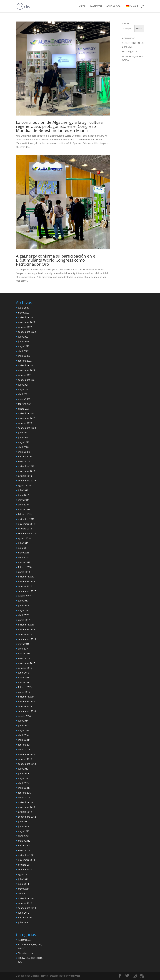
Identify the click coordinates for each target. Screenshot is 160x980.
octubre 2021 (25, 375)
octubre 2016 (25, 634)
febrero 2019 (25, 514)
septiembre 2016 (27, 639)
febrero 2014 (25, 745)
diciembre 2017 (26, 577)
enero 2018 (24, 572)
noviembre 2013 (27, 754)
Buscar (126, 23)
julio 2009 (23, 922)
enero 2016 (24, 658)
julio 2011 (23, 879)
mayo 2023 (24, 313)
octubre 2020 (25, 423)
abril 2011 (23, 894)
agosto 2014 (24, 716)
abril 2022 (23, 351)
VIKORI (83, 6)
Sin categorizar (130, 52)
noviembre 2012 (27, 807)
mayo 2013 (24, 778)
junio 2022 (24, 341)
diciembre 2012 (26, 802)
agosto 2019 (24, 485)
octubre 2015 (25, 668)
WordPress (74, 976)
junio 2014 (24, 725)
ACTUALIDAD (129, 38)
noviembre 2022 (27, 322)
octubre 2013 (25, 759)
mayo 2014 (24, 730)
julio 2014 (23, 721)
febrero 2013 (25, 793)
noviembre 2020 (27, 418)
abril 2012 (23, 836)
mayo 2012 (24, 831)
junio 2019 (24, 495)
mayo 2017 (24, 610)
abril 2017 (23, 615)
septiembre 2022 (27, 332)
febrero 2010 (25, 918)
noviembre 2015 (27, 663)
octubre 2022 (25, 327)
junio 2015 (24, 673)
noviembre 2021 (27, 370)
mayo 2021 (24, 389)
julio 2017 (23, 601)
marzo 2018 (24, 562)
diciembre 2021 (26, 365)
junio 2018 (24, 548)
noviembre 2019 (27, 471)
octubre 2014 (25, 706)
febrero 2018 (25, 567)
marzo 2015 (24, 682)
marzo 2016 (24, 653)
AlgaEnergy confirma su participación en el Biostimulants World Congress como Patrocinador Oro (56, 260)
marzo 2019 (24, 509)
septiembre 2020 (27, 428)
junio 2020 (24, 437)
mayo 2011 (24, 889)
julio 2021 (23, 385)
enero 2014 (24, 749)
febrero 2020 (25, 457)
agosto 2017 (24, 596)
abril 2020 (23, 447)
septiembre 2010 (27, 908)
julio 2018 (23, 543)
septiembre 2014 (27, 711)
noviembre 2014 (27, 701)
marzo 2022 (24, 356)
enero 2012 (24, 850)
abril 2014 (23, 735)
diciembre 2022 (26, 317)
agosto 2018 (24, 538)
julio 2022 (23, 337)
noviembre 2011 (27, 860)
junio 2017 (24, 605)
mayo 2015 (24, 677)
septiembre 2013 (27, 764)
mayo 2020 (24, 442)
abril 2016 (23, 649)
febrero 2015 (25, 687)
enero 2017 (24, 620)
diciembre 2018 (26, 519)
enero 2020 (24, 461)
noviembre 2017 (27, 581)
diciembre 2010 (26, 898)
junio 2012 (24, 826)
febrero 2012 (25, 846)
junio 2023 (24, 308)
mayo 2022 (24, 346)
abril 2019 (23, 505)
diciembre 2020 (26, 413)
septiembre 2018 (27, 533)
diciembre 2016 (26, 625)
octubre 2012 (25, 812)
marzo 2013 (24, 788)
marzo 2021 (24, 399)
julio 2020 (23, 433)
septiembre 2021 (27, 380)
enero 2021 (24, 409)
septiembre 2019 (27, 481)
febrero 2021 (25, 404)
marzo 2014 (24, 740)
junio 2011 (24, 884)
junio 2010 (24, 913)
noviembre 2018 (27, 524)
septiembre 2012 (27, 817)
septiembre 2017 (27, 591)
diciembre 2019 (26, 466)
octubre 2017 (25, 586)
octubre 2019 (25, 476)
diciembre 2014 (26, 697)
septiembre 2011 (27, 870)
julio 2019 (23, 490)
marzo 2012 (24, 841)
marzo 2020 (24, 452)
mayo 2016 (24, 644)
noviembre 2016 (27, 629)
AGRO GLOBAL (114, 6)
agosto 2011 (24, 874)
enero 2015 (24, 692)
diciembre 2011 (26, 855)
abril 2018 (23, 557)
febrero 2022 (25, 361)
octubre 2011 (25, 865)
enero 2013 (24, 798)
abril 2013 (23, 783)
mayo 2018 (24, 553)
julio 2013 (23, 769)
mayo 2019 (24, 500)
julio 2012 (23, 822)
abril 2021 (23, 394)
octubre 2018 (25, 529)
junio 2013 (24, 774)
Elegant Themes (39, 976)
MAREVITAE (96, 6)
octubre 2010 (25, 903)
